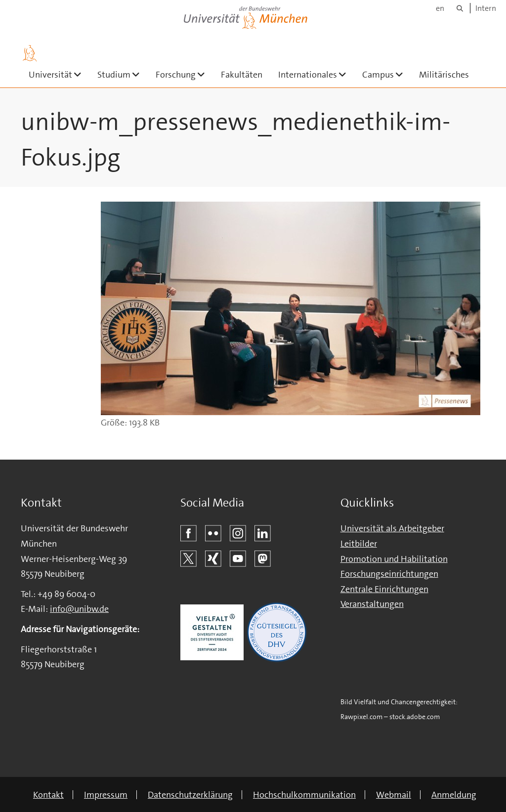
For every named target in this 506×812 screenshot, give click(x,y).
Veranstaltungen (372, 604)
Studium (123, 74)
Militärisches (444, 75)
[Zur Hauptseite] (30, 53)
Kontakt (48, 795)
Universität (59, 74)
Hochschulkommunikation (304, 795)
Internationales (316, 74)
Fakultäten (242, 75)
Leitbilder (359, 544)
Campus (387, 74)
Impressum (106, 795)
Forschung (184, 74)
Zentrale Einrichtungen (384, 589)
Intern (486, 8)
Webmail (394, 795)
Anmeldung (454, 795)
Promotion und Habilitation (394, 559)
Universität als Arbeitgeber (392, 528)
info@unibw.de (79, 609)
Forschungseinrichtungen (389, 574)
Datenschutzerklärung (190, 795)
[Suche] (460, 8)
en (440, 8)
